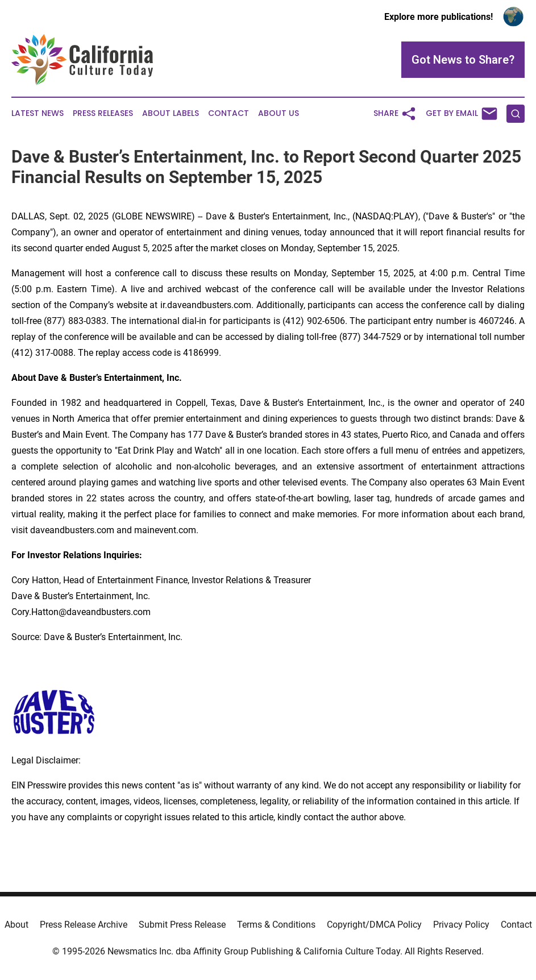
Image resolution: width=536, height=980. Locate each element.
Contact (228, 113)
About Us (279, 113)
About (16, 925)
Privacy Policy (461, 925)
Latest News (38, 113)
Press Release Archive (84, 925)
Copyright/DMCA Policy (374, 925)
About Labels (171, 113)
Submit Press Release (182, 925)
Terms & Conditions (276, 925)
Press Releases (103, 113)
